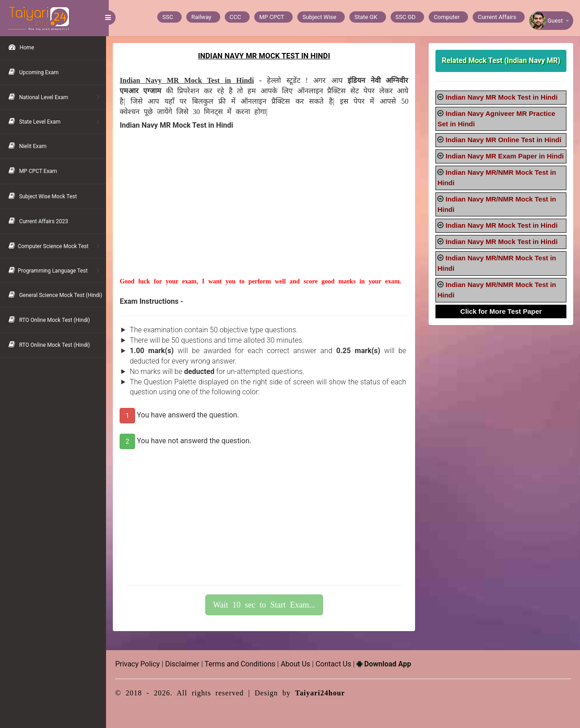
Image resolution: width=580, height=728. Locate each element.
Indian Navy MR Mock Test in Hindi (502, 97)
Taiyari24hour (323, 693)
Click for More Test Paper (502, 321)
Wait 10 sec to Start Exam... (266, 605)
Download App (387, 664)
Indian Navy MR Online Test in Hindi (504, 140)
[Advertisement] (266, 214)
